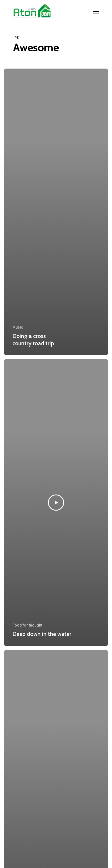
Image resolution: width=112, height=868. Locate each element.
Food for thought (27, 625)
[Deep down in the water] (56, 502)
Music (18, 327)
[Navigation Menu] (96, 11)
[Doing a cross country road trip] (56, 212)
